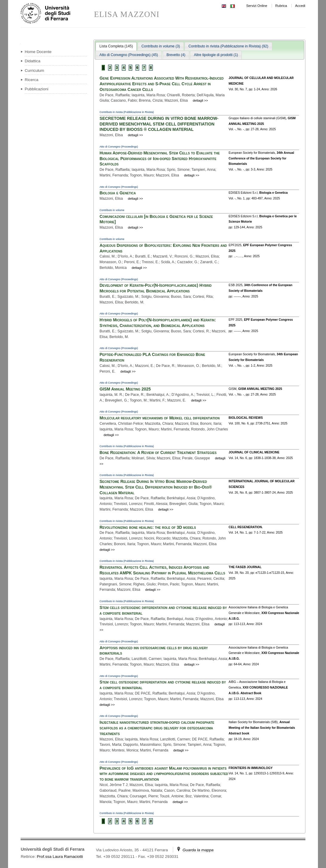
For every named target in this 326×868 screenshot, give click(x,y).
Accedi (300, 6)
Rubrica (281, 6)
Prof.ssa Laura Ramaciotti (60, 857)
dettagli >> (200, 100)
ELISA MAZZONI (127, 14)
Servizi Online (257, 6)
